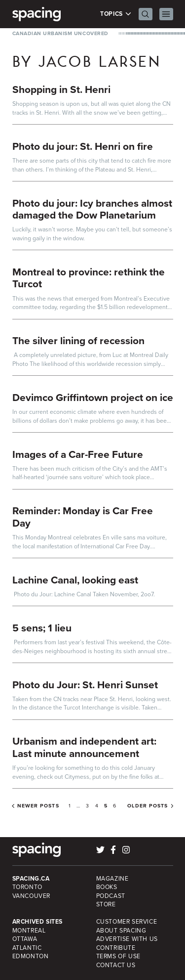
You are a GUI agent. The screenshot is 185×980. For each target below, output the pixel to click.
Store (106, 904)
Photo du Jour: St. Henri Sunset (85, 685)
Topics (116, 14)
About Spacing (121, 931)
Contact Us (116, 965)
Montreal (29, 931)
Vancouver (32, 896)
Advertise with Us (127, 939)
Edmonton (31, 956)
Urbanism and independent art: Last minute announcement (84, 747)
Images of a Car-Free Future (78, 454)
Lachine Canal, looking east (75, 580)
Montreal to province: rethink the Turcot (89, 278)
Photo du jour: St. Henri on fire (83, 146)
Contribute (116, 948)
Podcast (111, 896)
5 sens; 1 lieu (42, 628)
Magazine (112, 879)
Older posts (148, 806)
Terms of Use (118, 956)
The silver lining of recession (78, 340)
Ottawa (25, 939)
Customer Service (127, 922)
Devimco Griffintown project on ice (93, 397)
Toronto (27, 887)
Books (107, 887)
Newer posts (38, 806)
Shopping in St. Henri (61, 89)
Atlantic (27, 948)
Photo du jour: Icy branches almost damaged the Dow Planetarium (92, 209)
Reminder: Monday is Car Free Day (83, 517)
